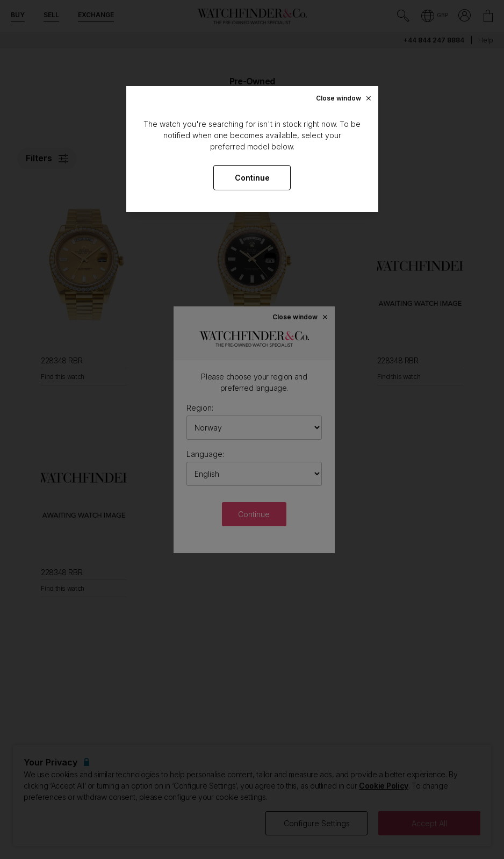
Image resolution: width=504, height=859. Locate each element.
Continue (252, 178)
